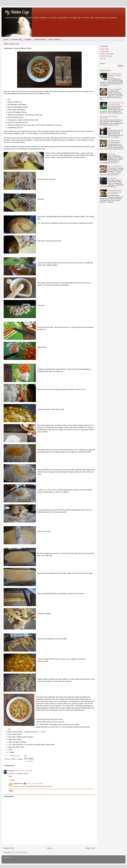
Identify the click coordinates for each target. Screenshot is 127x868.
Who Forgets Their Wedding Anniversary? (109, 117)
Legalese (28, 39)
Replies (13, 780)
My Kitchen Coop (17, 13)
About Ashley (54, 39)
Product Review (105, 56)
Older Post (90, 848)
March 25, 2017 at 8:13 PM (24, 771)
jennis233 (12, 771)
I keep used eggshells (115, 89)
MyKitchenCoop (18, 784)
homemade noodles (50, 490)
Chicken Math (112, 178)
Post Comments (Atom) (20, 852)
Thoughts (103, 51)
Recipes (31, 761)
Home (6, 39)
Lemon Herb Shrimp (115, 166)
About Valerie (40, 39)
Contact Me (16, 39)
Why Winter (112, 154)
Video (102, 58)
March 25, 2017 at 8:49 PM (35, 784)
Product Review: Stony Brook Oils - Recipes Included (115, 75)
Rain (109, 128)
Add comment (9, 796)
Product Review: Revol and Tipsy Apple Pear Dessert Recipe (115, 192)
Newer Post (9, 848)
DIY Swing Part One (114, 141)
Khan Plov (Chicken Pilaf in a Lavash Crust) (116, 104)
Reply (10, 776)
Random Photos (105, 54)
